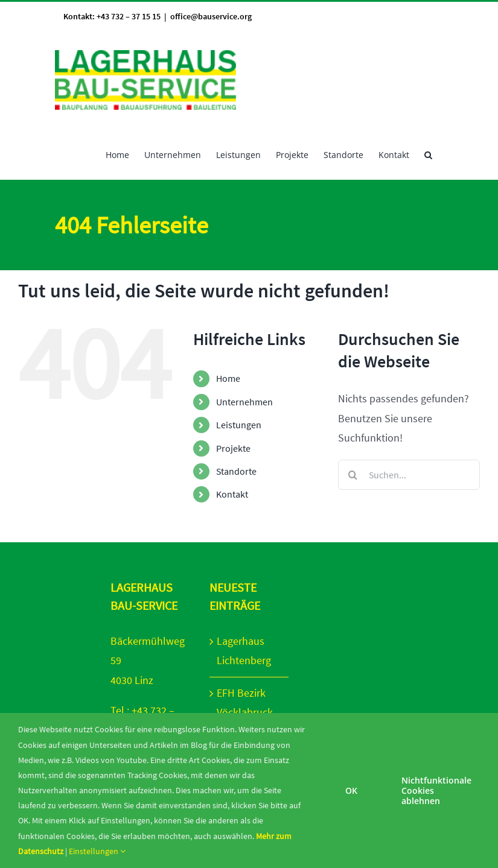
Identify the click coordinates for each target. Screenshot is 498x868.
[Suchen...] (409, 475)
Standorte (236, 471)
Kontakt (232, 494)
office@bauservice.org (211, 16)
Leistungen (239, 425)
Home (228, 378)
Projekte (233, 448)
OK (351, 790)
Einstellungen (97, 851)
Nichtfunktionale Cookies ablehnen (436, 790)
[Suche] (353, 475)
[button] (428, 154)
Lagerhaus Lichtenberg (244, 651)
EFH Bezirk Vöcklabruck (245, 702)
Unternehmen (244, 402)
